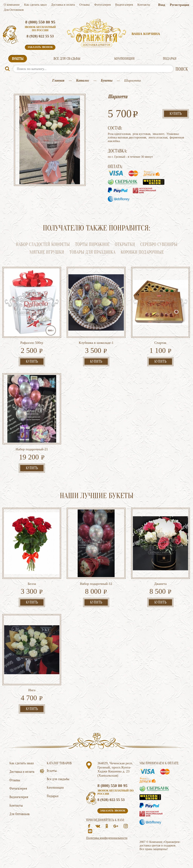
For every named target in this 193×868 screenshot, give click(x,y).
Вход (162, 5)
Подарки (170, 59)
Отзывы (85, 5)
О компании (12, 5)
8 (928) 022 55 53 (40, 36)
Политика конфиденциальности (107, 838)
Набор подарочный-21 (32, 449)
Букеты (18, 59)
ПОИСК (182, 69)
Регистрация (180, 5)
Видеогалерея (124, 5)
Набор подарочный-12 (96, 584)
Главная (58, 80)
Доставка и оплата (63, 5)
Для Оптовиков (14, 10)
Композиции (124, 59)
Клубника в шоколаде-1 (96, 343)
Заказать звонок (40, 47)
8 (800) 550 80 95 (40, 22)
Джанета (160, 584)
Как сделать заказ (35, 5)
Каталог (83, 80)
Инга (32, 690)
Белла (32, 584)
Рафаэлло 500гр (32, 343)
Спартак (160, 343)
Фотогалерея (102, 5)
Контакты (144, 5)
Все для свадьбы (67, 59)
